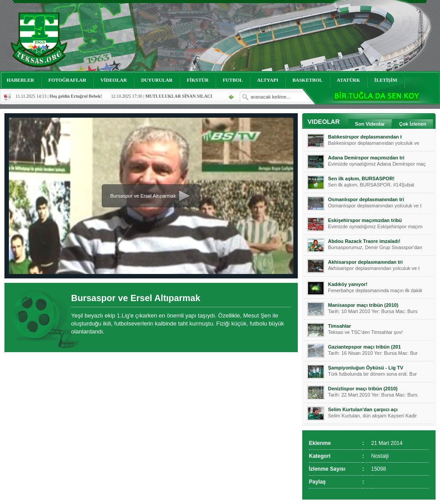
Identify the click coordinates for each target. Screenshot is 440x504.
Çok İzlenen (413, 124)
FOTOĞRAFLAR (67, 80)
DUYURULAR (157, 80)
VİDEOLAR (114, 80)
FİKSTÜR (198, 80)
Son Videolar (370, 124)
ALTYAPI (268, 80)
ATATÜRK (349, 80)
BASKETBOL (308, 80)
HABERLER (20, 80)
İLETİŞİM (386, 80)
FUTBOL (233, 80)
